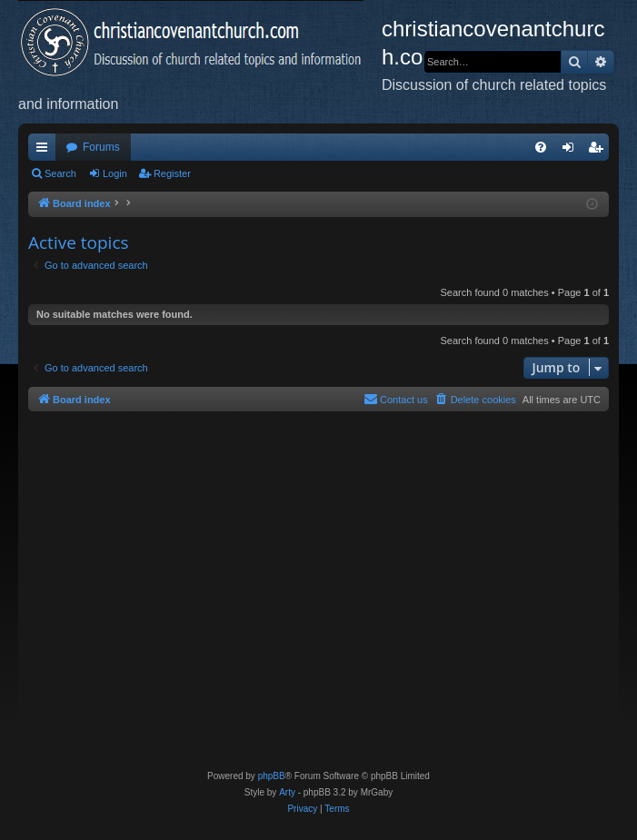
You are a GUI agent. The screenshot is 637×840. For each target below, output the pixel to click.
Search (60, 173)
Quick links (45, 151)
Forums (101, 147)
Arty (287, 792)
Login (115, 173)
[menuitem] (541, 147)
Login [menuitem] (572, 151)
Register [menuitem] (599, 151)
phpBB (272, 776)
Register (172, 173)
